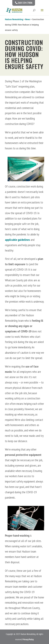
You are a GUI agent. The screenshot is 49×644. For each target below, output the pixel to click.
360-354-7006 (25, 3)
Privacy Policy (28, 639)
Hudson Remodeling (14, 19)
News (28, 19)
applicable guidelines (17, 240)
